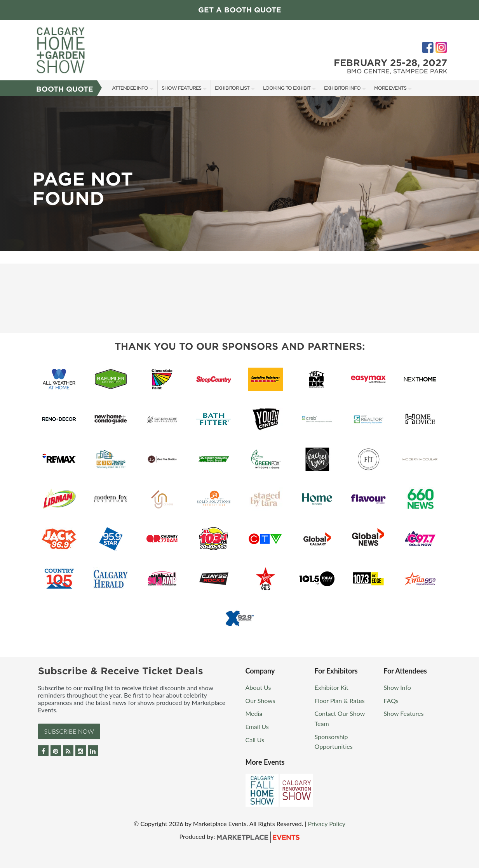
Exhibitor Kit (332, 687)
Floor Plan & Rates (340, 700)
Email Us (257, 727)
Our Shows (260, 700)
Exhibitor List (232, 88)
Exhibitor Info (342, 88)
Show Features (181, 88)
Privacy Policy (327, 824)
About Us (258, 687)
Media (254, 713)
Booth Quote (65, 89)
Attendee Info (130, 88)
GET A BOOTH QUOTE (240, 10)
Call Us (255, 740)
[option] (239, 174)
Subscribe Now (69, 731)
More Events (390, 88)
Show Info (397, 687)
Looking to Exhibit (287, 88)
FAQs (391, 700)
